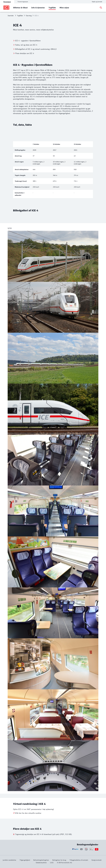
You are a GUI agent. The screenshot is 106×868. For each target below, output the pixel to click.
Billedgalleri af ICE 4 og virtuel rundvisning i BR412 (36, 49)
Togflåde (20, 16)
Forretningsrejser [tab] (23, 2)
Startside (11, 16)
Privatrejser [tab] (7, 2)
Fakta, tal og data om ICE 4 (26, 45)
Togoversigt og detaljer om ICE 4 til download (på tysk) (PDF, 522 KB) (43, 834)
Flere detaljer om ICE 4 (25, 53)
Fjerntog (29, 16)
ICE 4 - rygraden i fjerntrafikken (28, 41)
